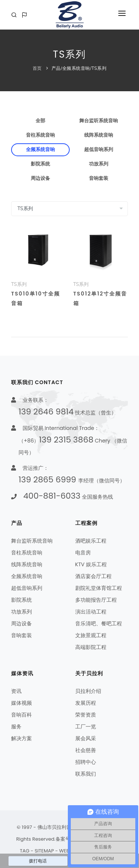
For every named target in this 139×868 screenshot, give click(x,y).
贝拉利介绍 (88, 691)
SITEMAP (44, 851)
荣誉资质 (86, 715)
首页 (37, 68)
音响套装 (99, 178)
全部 (40, 121)
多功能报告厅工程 (96, 600)
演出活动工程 (91, 612)
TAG (24, 851)
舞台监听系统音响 (99, 121)
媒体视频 (21, 703)
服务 (16, 727)
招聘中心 (86, 762)
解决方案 (21, 738)
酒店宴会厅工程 (93, 576)
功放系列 (99, 164)
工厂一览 (86, 727)
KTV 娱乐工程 (91, 564)
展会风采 (86, 738)
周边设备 (40, 178)
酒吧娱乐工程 (91, 541)
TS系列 (99, 68)
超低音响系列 (99, 150)
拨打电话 (38, 861)
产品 (56, 68)
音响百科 (21, 715)
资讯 (16, 691)
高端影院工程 (91, 647)
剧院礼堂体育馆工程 (99, 588)
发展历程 (86, 703)
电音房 (83, 553)
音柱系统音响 (40, 135)
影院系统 (40, 164)
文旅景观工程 (91, 635)
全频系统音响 (76, 68)
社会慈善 (86, 750)
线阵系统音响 (99, 135)
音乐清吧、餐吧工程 (99, 623)
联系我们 (86, 774)
